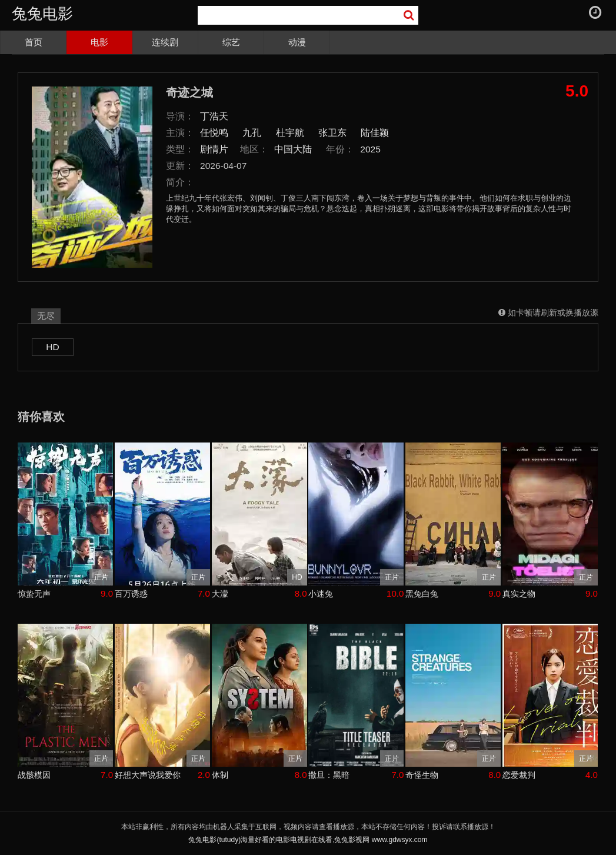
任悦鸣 (214, 133)
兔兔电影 (42, 14)
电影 (99, 42)
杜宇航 (290, 133)
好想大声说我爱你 (148, 775)
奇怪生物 (422, 775)
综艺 (231, 42)
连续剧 (165, 42)
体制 (220, 775)
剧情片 (214, 149)
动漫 (297, 42)
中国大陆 (293, 149)
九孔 (252, 133)
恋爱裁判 (519, 775)
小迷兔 (321, 594)
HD (52, 347)
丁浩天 (214, 116)
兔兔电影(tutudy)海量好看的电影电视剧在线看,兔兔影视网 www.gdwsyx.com (308, 840)
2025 (370, 149)
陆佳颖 (375, 133)
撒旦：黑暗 (329, 775)
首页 (34, 42)
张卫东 (332, 133)
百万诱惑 (131, 594)
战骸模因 (34, 775)
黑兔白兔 (422, 594)
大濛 (220, 594)
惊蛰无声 (34, 594)
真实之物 (519, 594)
